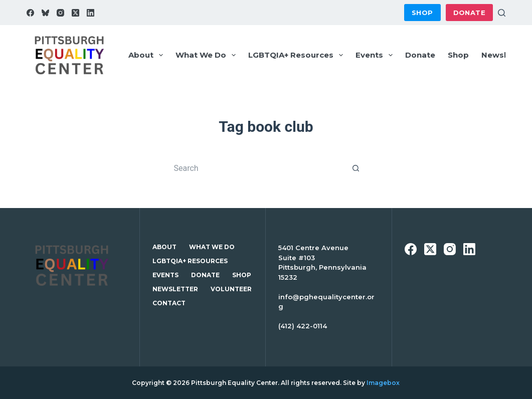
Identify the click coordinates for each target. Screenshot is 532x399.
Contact (169, 303)
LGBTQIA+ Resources (298, 55)
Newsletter (175, 289)
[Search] (502, 13)
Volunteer (231, 289)
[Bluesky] (45, 13)
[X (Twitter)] (75, 13)
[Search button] (356, 168)
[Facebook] (30, 13)
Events (376, 55)
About (148, 55)
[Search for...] (256, 168)
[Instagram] (60, 13)
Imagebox (383, 383)
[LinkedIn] (91, 13)
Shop (422, 13)
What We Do (208, 55)
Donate (469, 13)
